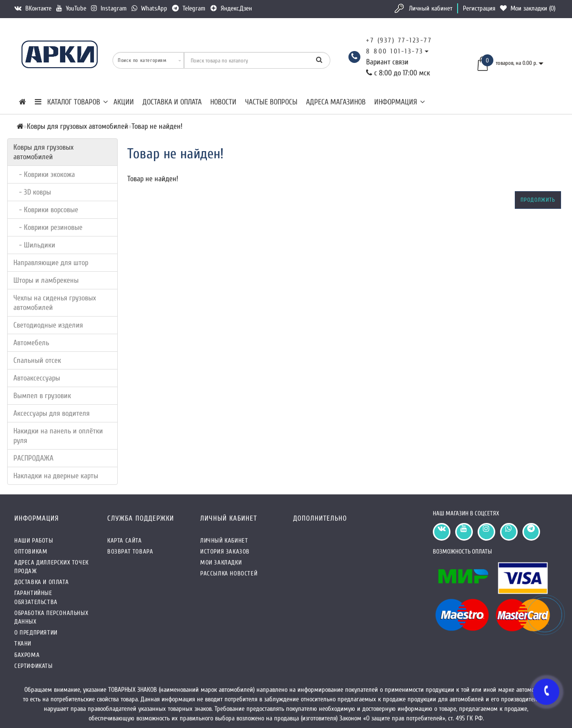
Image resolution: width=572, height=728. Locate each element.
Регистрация (479, 8)
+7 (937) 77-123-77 (399, 40)
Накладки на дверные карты (56, 476)
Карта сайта (125, 540)
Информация (399, 102)
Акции (124, 102)
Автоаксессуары (37, 378)
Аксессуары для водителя (51, 413)
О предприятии (36, 632)
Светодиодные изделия (48, 325)
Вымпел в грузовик (42, 396)
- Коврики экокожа (44, 174)
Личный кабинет (431, 8)
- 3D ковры (32, 192)
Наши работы (34, 540)
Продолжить (538, 200)
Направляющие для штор (51, 263)
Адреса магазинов (336, 102)
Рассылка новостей (229, 573)
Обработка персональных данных (51, 617)
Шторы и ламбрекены (46, 280)
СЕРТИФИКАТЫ (34, 666)
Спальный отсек (37, 360)
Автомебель (31, 343)
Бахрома (27, 655)
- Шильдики (34, 245)
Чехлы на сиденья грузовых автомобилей (55, 303)
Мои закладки (221, 562)
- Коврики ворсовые (46, 210)
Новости (223, 102)
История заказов (225, 551)
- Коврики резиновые (48, 227)
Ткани (23, 643)
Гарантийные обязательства (36, 597)
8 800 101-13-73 (395, 51)
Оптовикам (31, 551)
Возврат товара (130, 551)
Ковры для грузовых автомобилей (43, 152)
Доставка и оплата (172, 102)
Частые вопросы (271, 102)
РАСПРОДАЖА (33, 458)
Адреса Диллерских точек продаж (51, 567)
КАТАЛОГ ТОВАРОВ (71, 102)
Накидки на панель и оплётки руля (58, 436)
